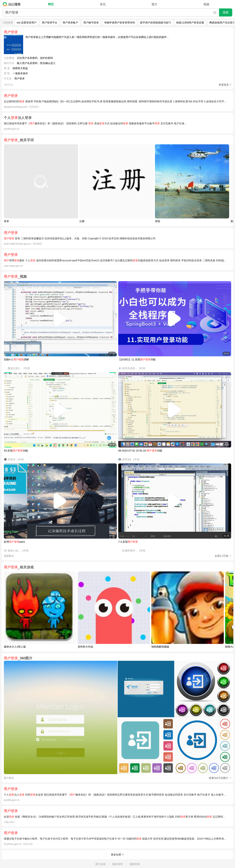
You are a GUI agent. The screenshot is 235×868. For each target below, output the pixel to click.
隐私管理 (117, 864)
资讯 (103, 4)
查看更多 (224, 85)
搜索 (226, 12)
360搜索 (13, 4)
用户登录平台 (50, 23)
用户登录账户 (70, 23)
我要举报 (135, 864)
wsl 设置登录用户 (27, 23)
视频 (206, 4)
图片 (155, 4)
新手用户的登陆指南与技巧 (156, 23)
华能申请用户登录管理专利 (120, 23)
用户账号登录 (91, 23)
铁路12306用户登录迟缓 (190, 23)
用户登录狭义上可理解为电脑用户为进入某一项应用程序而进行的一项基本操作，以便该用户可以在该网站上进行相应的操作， (97, 37)
